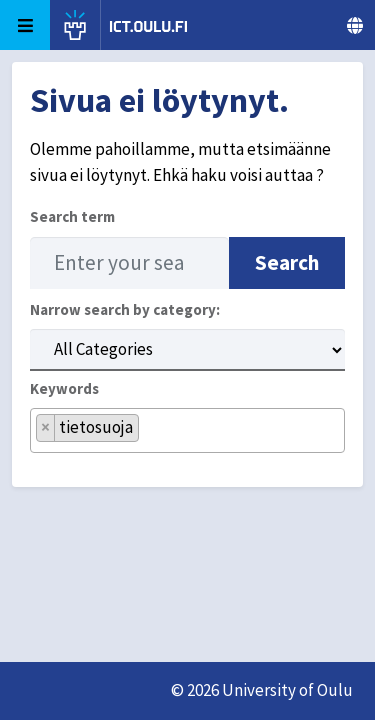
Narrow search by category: (125, 309)
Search (287, 262)
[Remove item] (46, 428)
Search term (72, 216)
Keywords (64, 388)
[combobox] (187, 430)
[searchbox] (150, 438)
